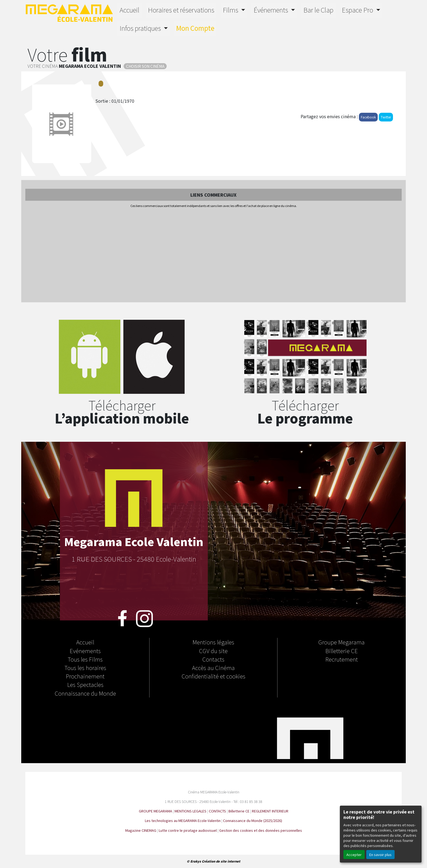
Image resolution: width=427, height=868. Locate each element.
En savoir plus (380, 855)
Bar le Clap (318, 10)
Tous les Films (85, 659)
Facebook (368, 117)
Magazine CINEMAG (141, 830)
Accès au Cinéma (213, 668)
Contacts (213, 659)
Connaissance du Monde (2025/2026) (253, 820)
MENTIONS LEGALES (190, 811)
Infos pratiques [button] (141, 28)
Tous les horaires (85, 668)
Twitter (386, 117)
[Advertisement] (213, 255)
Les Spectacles (85, 684)
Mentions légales (213, 642)
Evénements (85, 651)
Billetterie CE (342, 651)
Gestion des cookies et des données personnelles (261, 830)
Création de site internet (221, 861)
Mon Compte (195, 28)
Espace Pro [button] (358, 10)
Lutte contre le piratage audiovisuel (188, 830)
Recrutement (342, 659)
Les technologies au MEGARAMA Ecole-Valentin (183, 820)
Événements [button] (272, 10)
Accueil (129, 10)
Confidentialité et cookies (213, 676)
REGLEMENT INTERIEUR (270, 811)
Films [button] (231, 10)
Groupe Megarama (341, 642)
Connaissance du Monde (85, 693)
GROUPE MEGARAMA (155, 811)
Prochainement (85, 676)
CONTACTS (217, 811)
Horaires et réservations (181, 10)
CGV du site (213, 651)
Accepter (354, 855)
